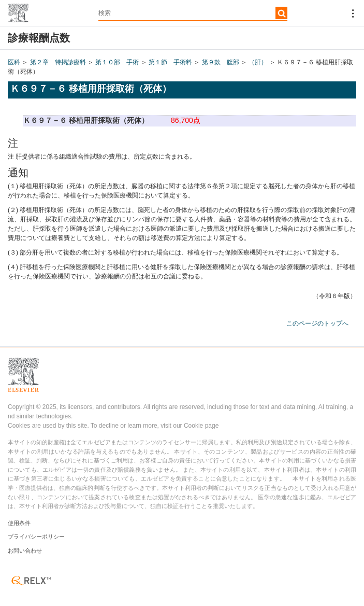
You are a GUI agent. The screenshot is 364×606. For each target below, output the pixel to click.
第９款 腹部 (221, 62)
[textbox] (193, 13)
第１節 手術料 (170, 62)
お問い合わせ (25, 551)
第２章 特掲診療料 (58, 62)
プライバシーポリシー (36, 537)
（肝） (258, 62)
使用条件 (19, 523)
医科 (14, 62)
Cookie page (201, 426)
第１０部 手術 (117, 62)
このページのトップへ (317, 323)
